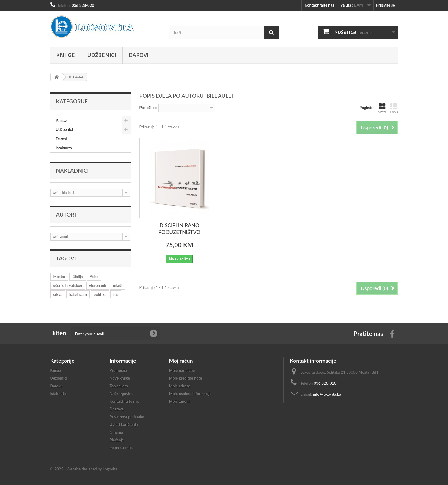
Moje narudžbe (182, 370)
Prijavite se (386, 5)
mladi (118, 285)
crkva (58, 294)
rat (116, 294)
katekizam (78, 294)
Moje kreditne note (186, 378)
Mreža (382, 108)
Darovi (139, 55)
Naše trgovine (122, 394)
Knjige (66, 55)
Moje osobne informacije (190, 394)
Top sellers (119, 386)
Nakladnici (73, 170)
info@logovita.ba (327, 394)
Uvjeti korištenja (124, 424)
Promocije (118, 370)
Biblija (78, 277)
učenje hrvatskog (68, 285)
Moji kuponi (179, 401)
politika (100, 294)
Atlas (94, 277)
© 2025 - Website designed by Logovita (84, 469)
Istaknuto (64, 148)
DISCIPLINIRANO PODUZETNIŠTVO (180, 229)
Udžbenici (102, 55)
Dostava (117, 409)
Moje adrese (180, 386)
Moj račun (181, 361)
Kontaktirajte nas (319, 5)
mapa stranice (122, 448)
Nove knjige (120, 378)
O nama (116, 432)
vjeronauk (98, 285)
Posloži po (148, 108)
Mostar (59, 277)
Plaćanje (117, 440)
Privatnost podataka (127, 417)
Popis (394, 108)
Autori (66, 214)
